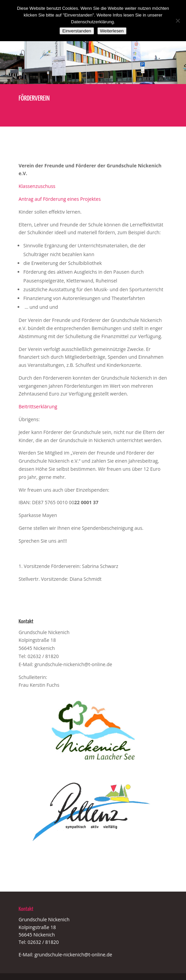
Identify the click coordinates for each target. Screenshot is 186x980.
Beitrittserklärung (38, 406)
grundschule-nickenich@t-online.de (73, 664)
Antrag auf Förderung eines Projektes (60, 199)
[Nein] (178, 21)
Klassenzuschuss (37, 186)
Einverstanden (77, 31)
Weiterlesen (112, 31)
